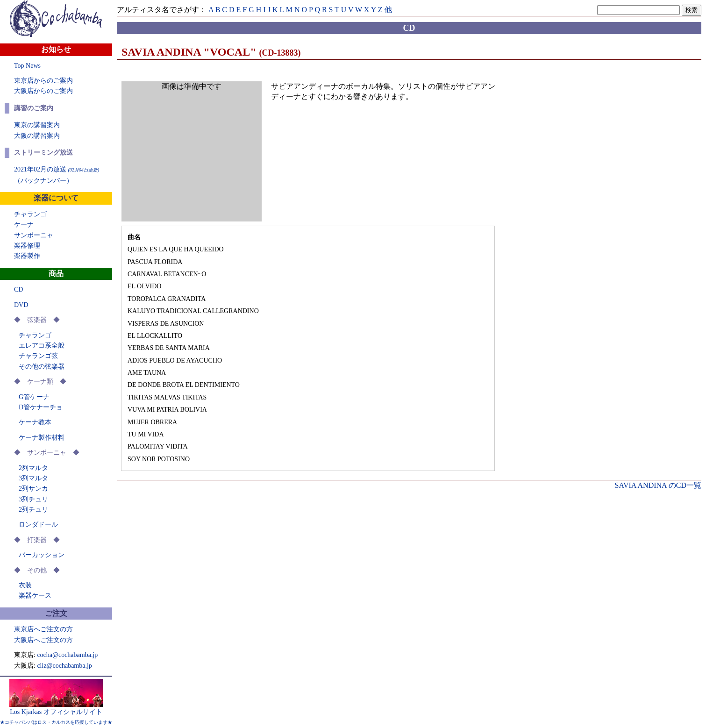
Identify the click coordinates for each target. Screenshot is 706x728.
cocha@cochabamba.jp (67, 655)
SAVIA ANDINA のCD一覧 (658, 485)
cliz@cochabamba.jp (64, 666)
